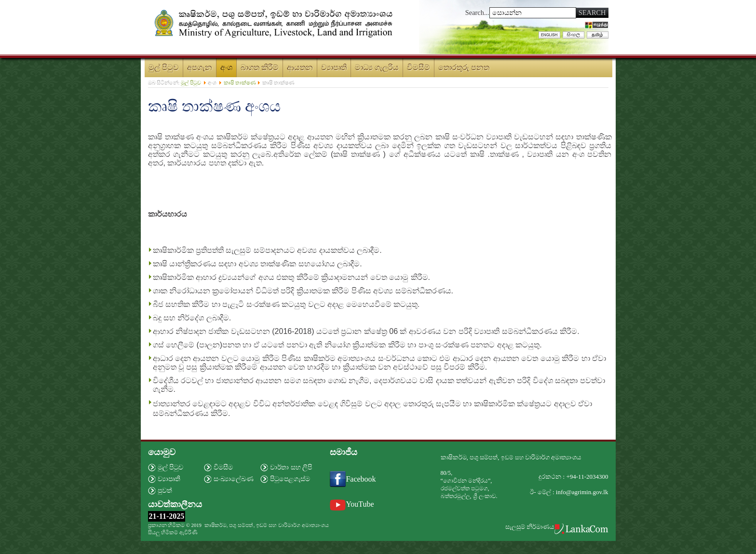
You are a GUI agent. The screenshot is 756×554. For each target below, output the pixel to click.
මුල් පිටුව (191, 83)
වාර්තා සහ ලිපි (291, 467)
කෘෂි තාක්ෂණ (240, 83)
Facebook (353, 479)
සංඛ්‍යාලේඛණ (234, 479)
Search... (477, 13)
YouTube (352, 504)
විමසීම (223, 467)
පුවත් (165, 491)
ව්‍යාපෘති (169, 479)
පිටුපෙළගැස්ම (290, 479)
